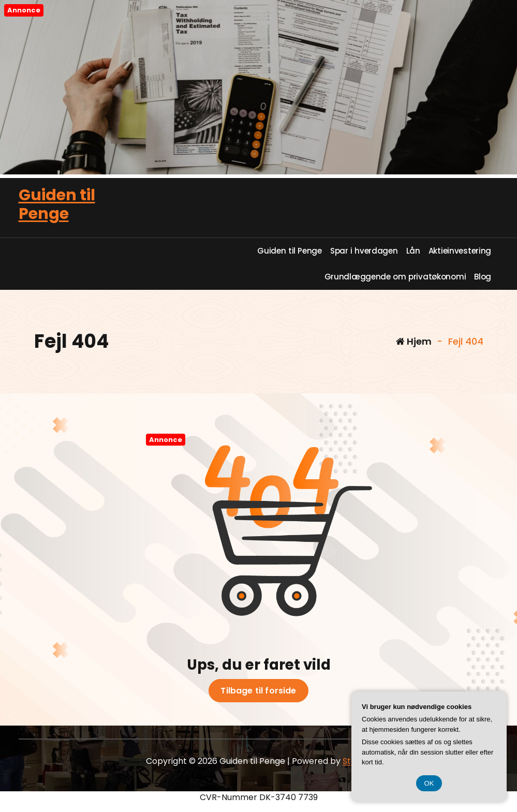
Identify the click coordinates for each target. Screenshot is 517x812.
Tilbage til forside (258, 691)
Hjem (414, 341)
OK (429, 783)
